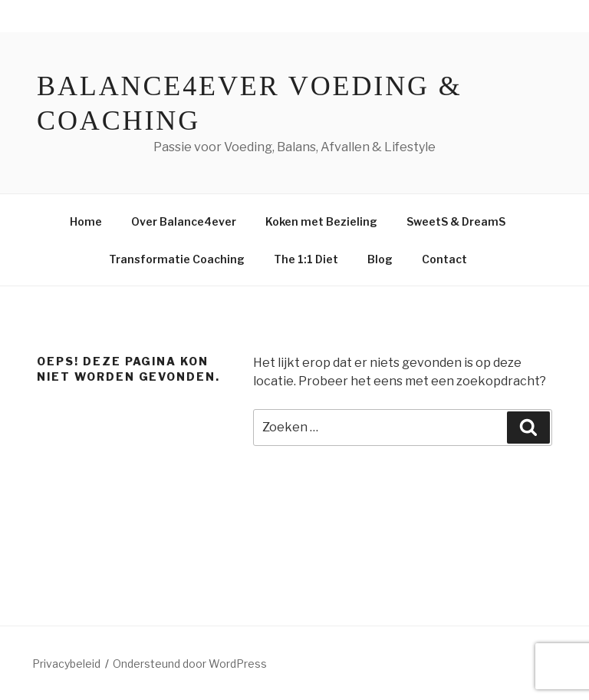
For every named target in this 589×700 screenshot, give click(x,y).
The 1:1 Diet (306, 259)
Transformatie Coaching (177, 259)
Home (86, 221)
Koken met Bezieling (321, 221)
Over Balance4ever (184, 221)
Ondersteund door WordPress (190, 664)
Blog (380, 259)
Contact (444, 259)
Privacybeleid (66, 664)
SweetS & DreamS (456, 221)
